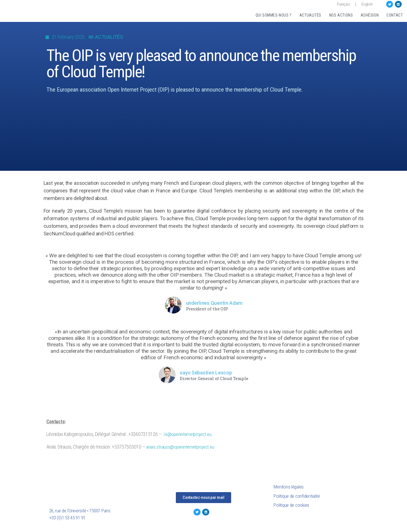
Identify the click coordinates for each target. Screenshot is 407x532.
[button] (203, 498)
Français (344, 4)
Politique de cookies (291, 505)
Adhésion (370, 15)
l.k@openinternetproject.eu (188, 434)
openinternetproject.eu (194, 447)
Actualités (310, 15)
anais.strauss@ (160, 447)
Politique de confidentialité (297, 496)
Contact (395, 15)
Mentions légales (289, 487)
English (367, 4)
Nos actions (341, 15)
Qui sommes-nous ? (274, 15)
